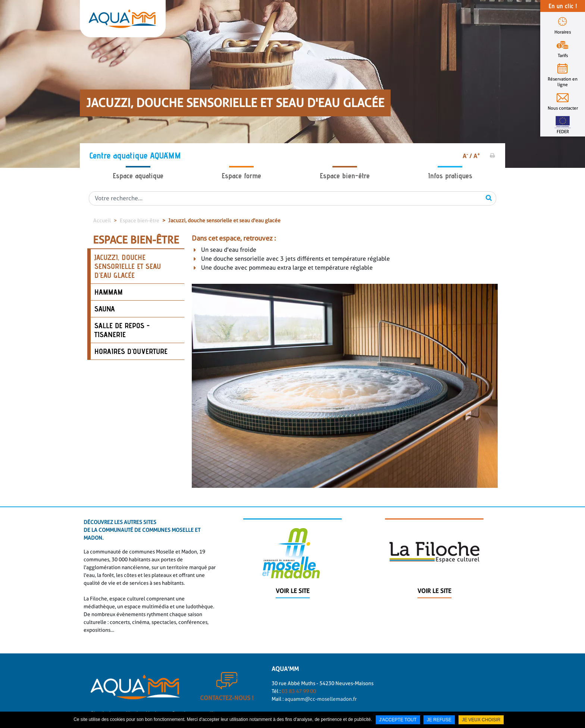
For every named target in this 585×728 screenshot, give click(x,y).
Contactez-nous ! (227, 703)
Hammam (109, 292)
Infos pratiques (450, 176)
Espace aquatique (138, 176)
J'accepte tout (398, 720)
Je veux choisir (481, 720)
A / (467, 156)
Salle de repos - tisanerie (122, 330)
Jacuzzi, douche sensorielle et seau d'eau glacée (224, 220)
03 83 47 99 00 (298, 696)
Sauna (105, 309)
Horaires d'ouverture (131, 351)
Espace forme (241, 176)
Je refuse (439, 720)
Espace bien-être (345, 176)
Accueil (102, 220)
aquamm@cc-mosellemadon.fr (321, 704)
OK (489, 198)
